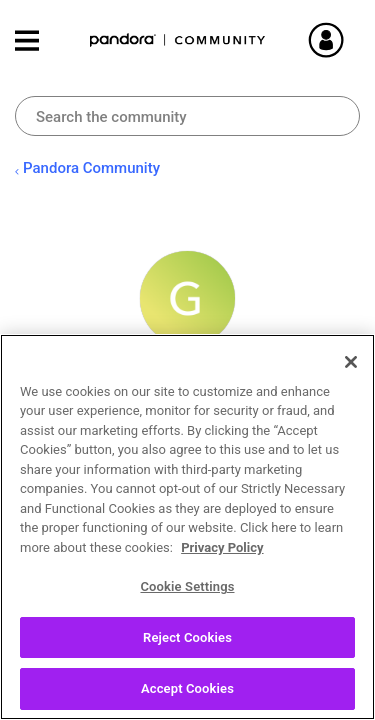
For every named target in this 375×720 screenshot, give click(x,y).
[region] (187, 527)
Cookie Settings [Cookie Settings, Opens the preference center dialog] (187, 586)
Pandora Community (178, 40)
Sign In (350, 40)
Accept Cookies (187, 688)
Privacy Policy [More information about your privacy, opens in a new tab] (222, 547)
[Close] (351, 362)
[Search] (187, 116)
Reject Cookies (187, 637)
